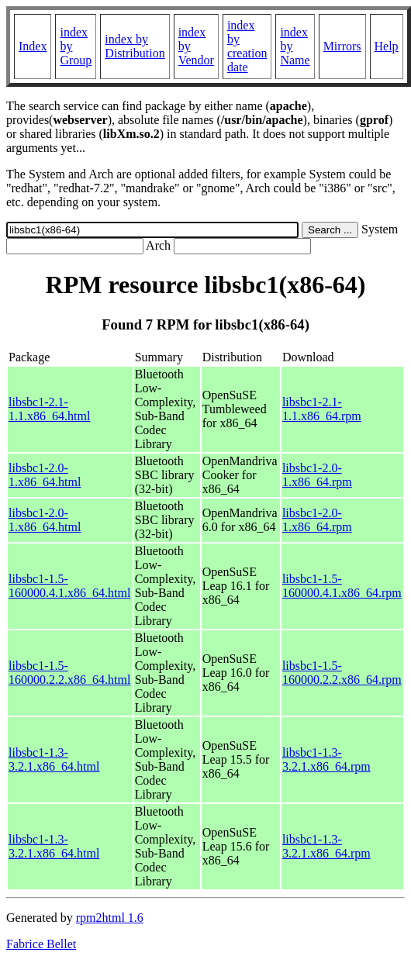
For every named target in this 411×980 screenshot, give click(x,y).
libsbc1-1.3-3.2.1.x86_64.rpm (326, 759)
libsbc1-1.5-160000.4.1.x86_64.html (69, 586)
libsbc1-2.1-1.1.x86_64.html (49, 409)
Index (33, 46)
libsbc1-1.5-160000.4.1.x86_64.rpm (342, 586)
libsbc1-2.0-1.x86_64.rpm (317, 475)
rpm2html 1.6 (110, 918)
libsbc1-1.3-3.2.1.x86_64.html (54, 759)
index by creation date (247, 46)
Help (387, 46)
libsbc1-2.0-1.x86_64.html (45, 475)
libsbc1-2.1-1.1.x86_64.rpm (322, 409)
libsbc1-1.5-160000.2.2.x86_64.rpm (342, 673)
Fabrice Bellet (41, 944)
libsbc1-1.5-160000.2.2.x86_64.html (69, 673)
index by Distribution (135, 46)
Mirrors (342, 46)
